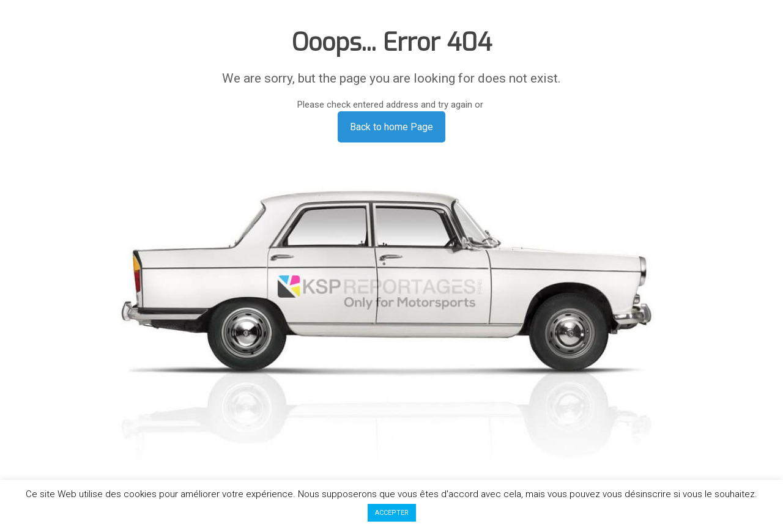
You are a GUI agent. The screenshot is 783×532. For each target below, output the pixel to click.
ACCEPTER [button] (392, 513)
